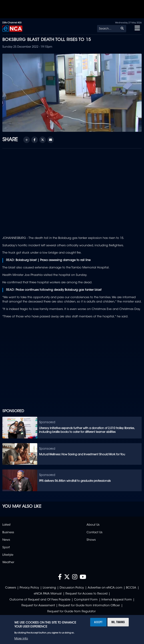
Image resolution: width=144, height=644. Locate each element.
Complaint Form (86, 600)
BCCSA (131, 588)
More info (21, 639)
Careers (11, 588)
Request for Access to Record (86, 594)
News (6, 540)
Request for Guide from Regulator (71, 612)
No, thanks (118, 622)
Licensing (49, 588)
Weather (8, 562)
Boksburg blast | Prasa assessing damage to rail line (53, 260)
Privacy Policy (29, 588)
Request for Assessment (38, 606)
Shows (91, 540)
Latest (6, 525)
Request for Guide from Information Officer (89, 606)
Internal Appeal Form (117, 600)
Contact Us (94, 533)
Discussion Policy (72, 588)
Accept (98, 622)
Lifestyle (8, 555)
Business (8, 533)
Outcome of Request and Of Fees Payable (40, 600)
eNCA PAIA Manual (48, 594)
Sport (6, 548)
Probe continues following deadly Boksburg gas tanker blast (59, 290)
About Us (93, 525)
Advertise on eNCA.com (105, 588)
